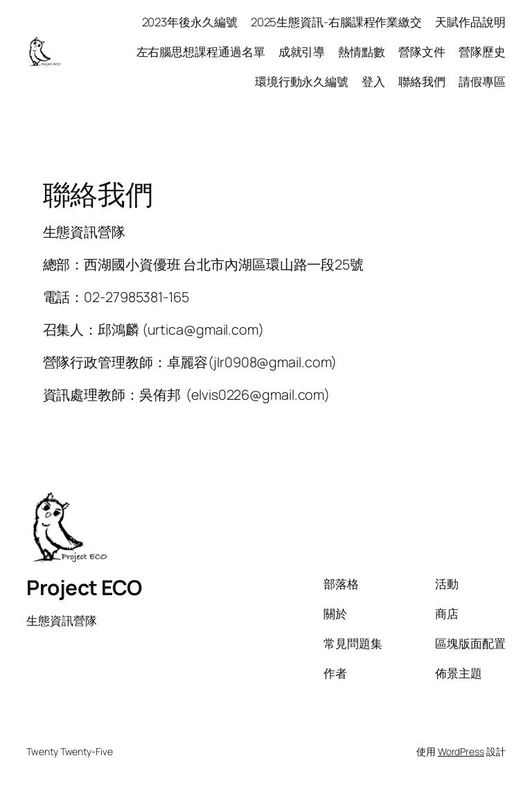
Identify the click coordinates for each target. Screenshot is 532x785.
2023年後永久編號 (190, 22)
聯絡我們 (422, 81)
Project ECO (84, 587)
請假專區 (482, 81)
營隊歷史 (482, 52)
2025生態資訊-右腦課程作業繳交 (336, 22)
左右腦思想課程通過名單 (201, 52)
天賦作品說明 (470, 22)
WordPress (461, 751)
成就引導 (302, 52)
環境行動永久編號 (302, 81)
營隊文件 (422, 52)
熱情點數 (362, 52)
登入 (373, 81)
